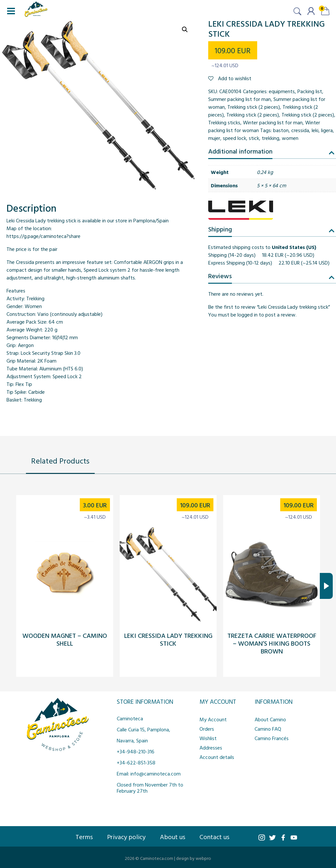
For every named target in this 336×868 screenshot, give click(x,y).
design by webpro (194, 858)
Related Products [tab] (60, 461)
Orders (207, 729)
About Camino (270, 719)
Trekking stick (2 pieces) (254, 107)
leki (315, 130)
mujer (214, 138)
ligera (327, 130)
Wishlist (208, 738)
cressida (300, 130)
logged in (247, 315)
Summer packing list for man (240, 99)
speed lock (234, 138)
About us (173, 837)
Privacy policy (126, 837)
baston (281, 130)
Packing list (310, 91)
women (290, 138)
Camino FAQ (268, 729)
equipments (282, 91)
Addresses (211, 748)
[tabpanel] (168, 586)
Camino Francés (272, 738)
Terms (84, 837)
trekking (270, 138)
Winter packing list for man (273, 122)
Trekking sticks (224, 122)
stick (254, 138)
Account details (217, 757)
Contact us (214, 837)
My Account (213, 719)
